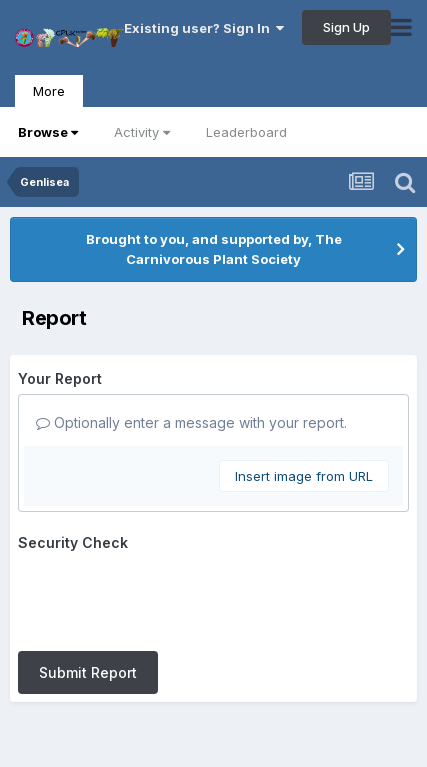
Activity (142, 132)
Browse (48, 132)
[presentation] (170, 597)
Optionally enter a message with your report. (191, 422)
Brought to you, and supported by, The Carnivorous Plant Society (214, 249)
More (49, 91)
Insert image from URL (304, 476)
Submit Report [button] (88, 672)
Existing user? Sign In (204, 28)
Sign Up (346, 27)
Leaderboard (246, 132)
